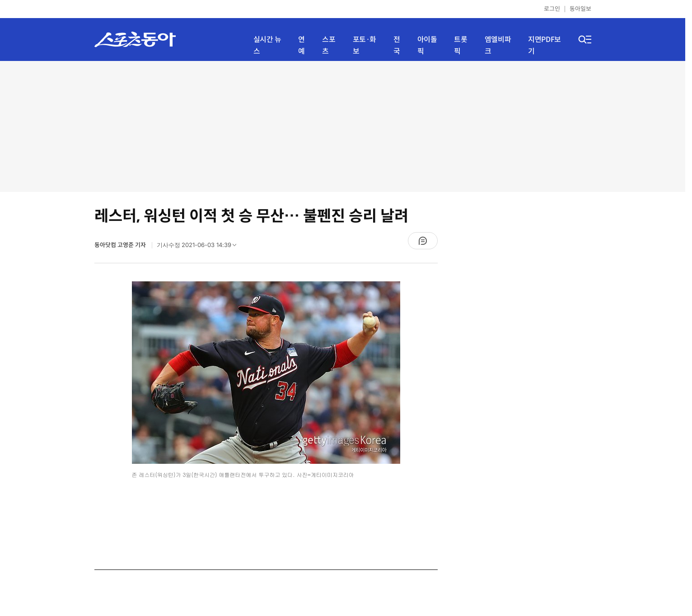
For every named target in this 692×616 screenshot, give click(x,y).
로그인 (552, 9)
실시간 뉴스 (267, 45)
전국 (397, 45)
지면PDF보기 (545, 45)
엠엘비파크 (498, 45)
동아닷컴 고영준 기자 (121, 245)
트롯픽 (461, 45)
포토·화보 (365, 45)
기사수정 (200, 247)
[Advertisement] (343, 126)
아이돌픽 (427, 45)
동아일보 (580, 9)
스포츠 (329, 45)
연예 (302, 45)
